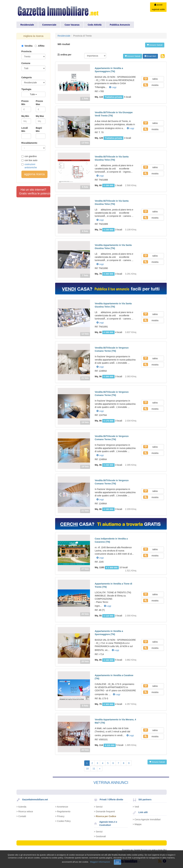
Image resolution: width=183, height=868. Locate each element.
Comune (26, 63)
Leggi (113, 87)
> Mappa (137, 824)
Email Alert (150, 56)
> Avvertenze (62, 807)
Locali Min (25, 129)
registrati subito (158, 9)
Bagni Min (39, 129)
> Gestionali (100, 836)
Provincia (26, 51)
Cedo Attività (95, 25)
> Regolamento (63, 811)
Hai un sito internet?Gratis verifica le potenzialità (35, 192)
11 (94, 769)
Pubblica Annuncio (120, 25)
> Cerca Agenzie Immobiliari (147, 819)
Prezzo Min (25, 103)
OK (117, 862)
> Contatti (21, 816)
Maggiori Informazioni (100, 862)
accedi (158, 5)
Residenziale (27, 25)
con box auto (29, 160)
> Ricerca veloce (25, 811)
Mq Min (25, 116)
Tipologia (26, 89)
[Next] (100, 769)
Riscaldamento (29, 143)
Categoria (27, 77)
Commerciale (49, 25)
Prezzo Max (39, 103)
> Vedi (136, 807)
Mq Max (40, 116)
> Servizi (98, 807)
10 (87, 769)
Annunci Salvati (155, 45)
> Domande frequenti (104, 811)
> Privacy (60, 816)
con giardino (29, 156)
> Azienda (21, 807)
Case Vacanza (72, 25)
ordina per (64, 55)
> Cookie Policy (63, 821)
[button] (60, 83)
